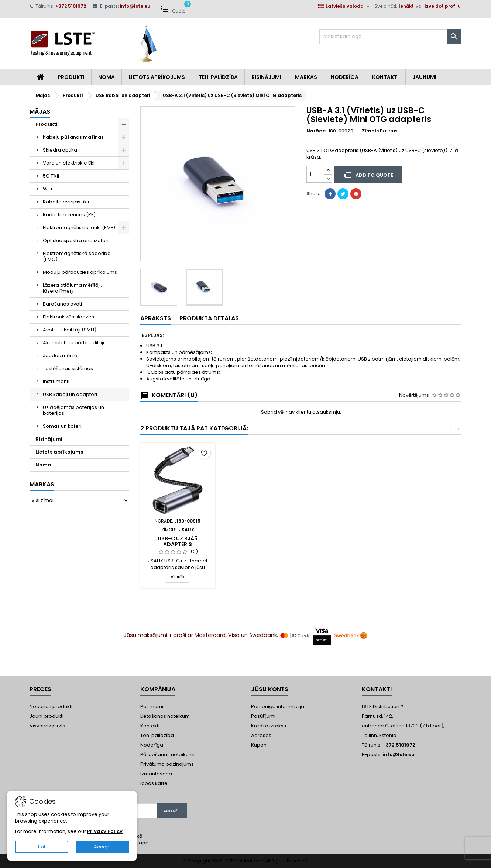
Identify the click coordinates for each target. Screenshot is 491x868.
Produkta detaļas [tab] (209, 318)
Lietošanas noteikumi (166, 716)
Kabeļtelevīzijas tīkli (66, 202)
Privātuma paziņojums (167, 764)
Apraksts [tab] (156, 318)
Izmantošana (156, 774)
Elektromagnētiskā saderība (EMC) (77, 256)
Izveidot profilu (443, 6)
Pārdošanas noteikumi (167, 755)
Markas (306, 77)
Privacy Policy (105, 831)
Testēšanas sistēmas (68, 368)
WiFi (47, 189)
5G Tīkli (51, 176)
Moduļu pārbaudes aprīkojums (80, 272)
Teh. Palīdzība (218, 77)
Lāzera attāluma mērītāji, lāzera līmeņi (72, 288)
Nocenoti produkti (51, 707)
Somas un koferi (62, 426)
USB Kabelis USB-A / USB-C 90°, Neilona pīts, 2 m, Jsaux (178, 544)
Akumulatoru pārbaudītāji (73, 343)
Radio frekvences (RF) (69, 215)
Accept (102, 847)
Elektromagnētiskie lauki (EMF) (79, 228)
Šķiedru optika (60, 150)
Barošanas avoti (62, 304)
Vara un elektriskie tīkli (69, 163)
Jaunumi (424, 77)
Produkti (71, 77)
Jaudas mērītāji (61, 356)
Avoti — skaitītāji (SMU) (70, 330)
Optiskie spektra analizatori (76, 240)
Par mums (152, 707)
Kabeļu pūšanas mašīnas (73, 137)
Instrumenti (56, 381)
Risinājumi (266, 77)
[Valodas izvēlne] (345, 6)
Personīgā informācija (278, 707)
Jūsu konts (270, 689)
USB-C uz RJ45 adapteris (260, 541)
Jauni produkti (47, 716)
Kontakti (385, 77)
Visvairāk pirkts (47, 726)
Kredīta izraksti (269, 726)
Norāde (316, 131)
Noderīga (345, 77)
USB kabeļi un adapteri (70, 394)
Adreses (261, 735)
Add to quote (368, 175)
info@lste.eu (135, 6)
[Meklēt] (390, 37)
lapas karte (154, 783)
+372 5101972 (71, 6)
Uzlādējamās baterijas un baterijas (73, 410)
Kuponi (259, 745)
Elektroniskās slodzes (68, 317)
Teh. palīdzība (157, 735)
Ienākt (406, 6)
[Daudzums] (315, 174)
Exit (42, 847)
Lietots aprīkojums (157, 77)
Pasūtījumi (263, 716)
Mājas (40, 112)
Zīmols (370, 131)
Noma (107, 77)
